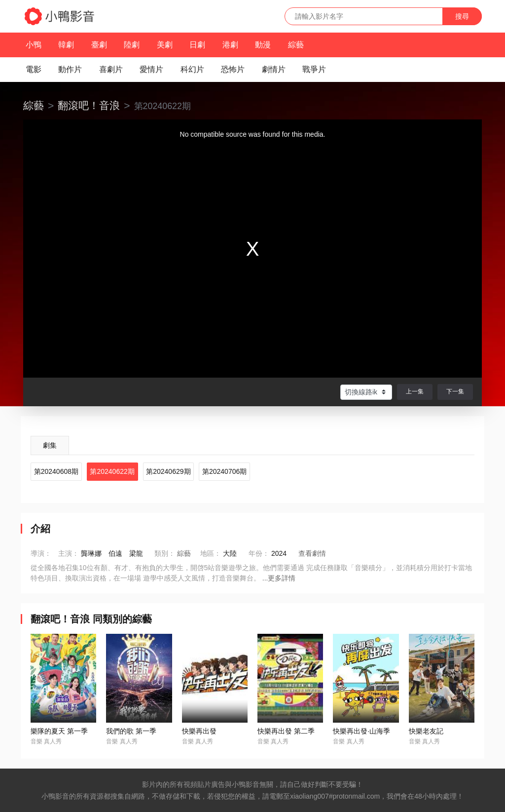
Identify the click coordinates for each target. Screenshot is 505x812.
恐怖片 (233, 69)
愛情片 (151, 69)
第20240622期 (112, 471)
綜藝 (296, 45)
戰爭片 (314, 69)
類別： (165, 553)
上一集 (415, 391)
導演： (41, 553)
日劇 (197, 45)
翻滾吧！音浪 (89, 105)
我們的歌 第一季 (131, 731)
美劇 (165, 45)
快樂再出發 (199, 731)
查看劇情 (312, 553)
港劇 (230, 45)
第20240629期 (168, 471)
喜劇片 (111, 69)
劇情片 (274, 69)
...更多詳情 (279, 578)
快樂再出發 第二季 (286, 731)
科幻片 (192, 69)
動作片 (70, 69)
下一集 (455, 391)
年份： (259, 553)
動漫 (263, 45)
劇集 (50, 445)
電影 (34, 69)
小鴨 (34, 45)
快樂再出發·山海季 (361, 731)
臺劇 (99, 45)
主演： (69, 553)
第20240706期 (224, 471)
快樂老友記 (426, 731)
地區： (211, 553)
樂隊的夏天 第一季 (59, 731)
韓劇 (66, 45)
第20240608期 (56, 471)
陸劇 (132, 45)
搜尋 (462, 16)
